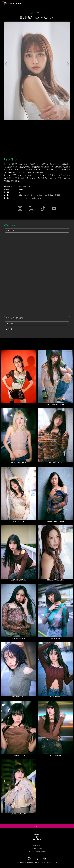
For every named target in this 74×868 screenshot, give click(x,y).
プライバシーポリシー (37, 851)
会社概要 (37, 845)
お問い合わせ (37, 848)
